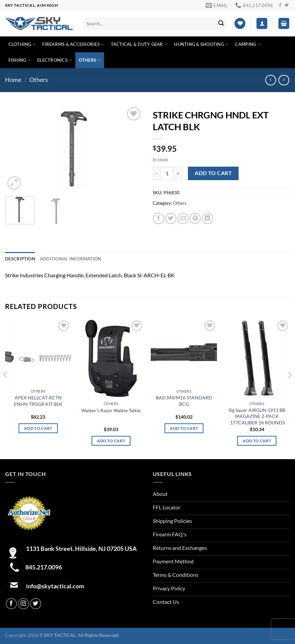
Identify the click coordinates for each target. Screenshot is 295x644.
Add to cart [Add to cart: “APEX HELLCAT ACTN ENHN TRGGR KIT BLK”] (38, 428)
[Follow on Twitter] (287, 5)
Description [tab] (20, 259)
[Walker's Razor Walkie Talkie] (111, 358)
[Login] (262, 23)
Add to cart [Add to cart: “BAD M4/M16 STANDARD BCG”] (184, 428)
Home (13, 80)
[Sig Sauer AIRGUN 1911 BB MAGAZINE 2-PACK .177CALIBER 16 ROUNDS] (257, 358)
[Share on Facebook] (159, 218)
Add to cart (213, 173)
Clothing (22, 44)
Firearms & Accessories (73, 44)
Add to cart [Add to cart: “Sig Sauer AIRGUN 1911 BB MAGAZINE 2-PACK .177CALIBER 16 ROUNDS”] (257, 441)
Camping (248, 44)
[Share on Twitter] (171, 218)
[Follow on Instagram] (23, 604)
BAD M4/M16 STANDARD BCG (184, 401)
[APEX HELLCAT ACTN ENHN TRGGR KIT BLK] (38, 352)
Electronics (55, 60)
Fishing (20, 60)
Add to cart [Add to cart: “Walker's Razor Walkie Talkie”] (111, 441)
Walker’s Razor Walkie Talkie (111, 410)
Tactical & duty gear (139, 44)
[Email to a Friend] (183, 218)
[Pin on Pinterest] (195, 218)
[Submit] (221, 24)
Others (90, 60)
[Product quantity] (167, 173)
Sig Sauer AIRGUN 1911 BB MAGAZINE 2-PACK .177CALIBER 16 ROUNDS (257, 416)
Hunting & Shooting (201, 44)
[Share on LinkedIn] (208, 218)
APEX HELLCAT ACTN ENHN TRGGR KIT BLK (38, 401)
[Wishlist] (240, 23)
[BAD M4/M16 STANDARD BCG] (184, 352)
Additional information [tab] (71, 259)
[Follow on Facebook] (280, 5)
